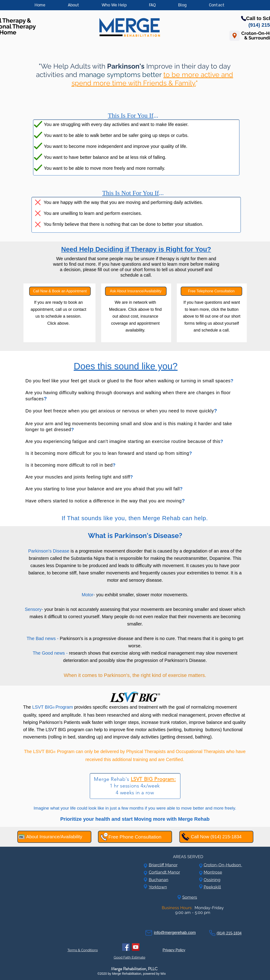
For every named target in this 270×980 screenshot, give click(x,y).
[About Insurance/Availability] (54, 837)
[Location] (235, 36)
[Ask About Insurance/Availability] (136, 291)
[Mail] (149, 933)
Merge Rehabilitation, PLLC (134, 969)
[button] (123, 5)
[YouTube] (136, 947)
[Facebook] (126, 947)
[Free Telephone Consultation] (211, 291)
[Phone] (212, 933)
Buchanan (159, 880)
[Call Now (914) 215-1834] (216, 837)
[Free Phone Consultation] (135, 837)
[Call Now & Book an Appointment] (60, 291)
